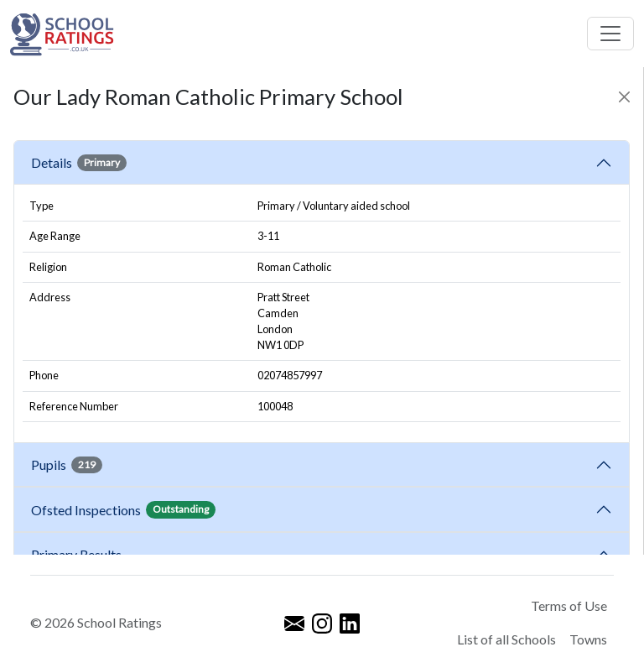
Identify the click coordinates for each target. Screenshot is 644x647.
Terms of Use (569, 605)
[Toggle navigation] (610, 34)
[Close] (624, 97)
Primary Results (76, 554)
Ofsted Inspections (123, 509)
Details (79, 163)
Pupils (67, 465)
